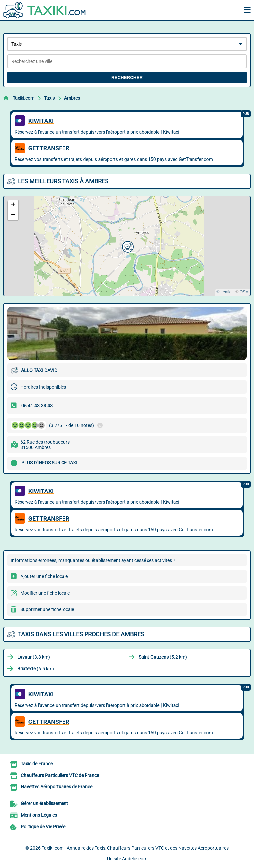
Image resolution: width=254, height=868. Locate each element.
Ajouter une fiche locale (44, 576)
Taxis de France (37, 764)
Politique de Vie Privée (43, 827)
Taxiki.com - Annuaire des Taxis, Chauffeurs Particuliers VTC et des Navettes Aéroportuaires (135, 848)
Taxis (49, 98)
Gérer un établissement (44, 803)
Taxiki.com (23, 98)
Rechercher (127, 77)
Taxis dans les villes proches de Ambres (81, 634)
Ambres (72, 98)
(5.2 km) (163, 657)
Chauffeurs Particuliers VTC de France (60, 775)
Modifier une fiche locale (45, 593)
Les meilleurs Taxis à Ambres (63, 181)
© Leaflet (224, 292)
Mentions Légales (39, 815)
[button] (127, 246)
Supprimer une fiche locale (47, 609)
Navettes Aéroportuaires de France (57, 787)
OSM (244, 292)
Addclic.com (135, 859)
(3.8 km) (34, 657)
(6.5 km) (36, 669)
